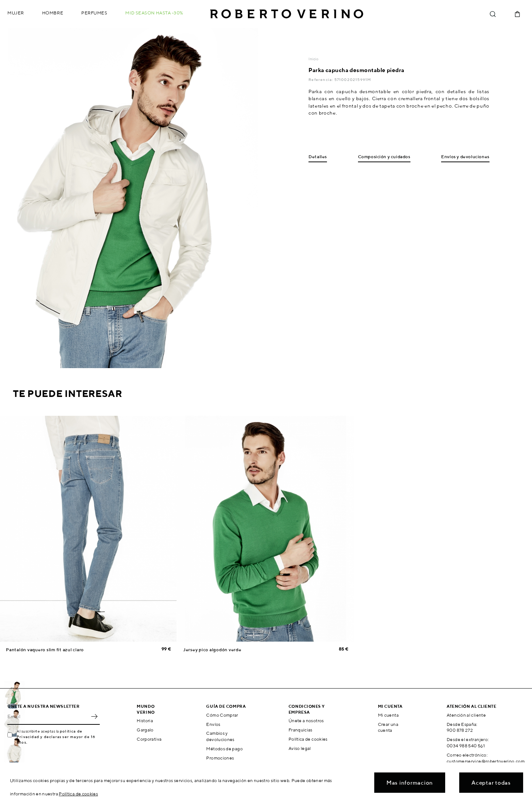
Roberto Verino (287, 14)
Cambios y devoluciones (220, 736)
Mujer (16, 13)
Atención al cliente (466, 715)
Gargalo (145, 730)
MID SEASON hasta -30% (154, 13)
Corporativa (149, 739)
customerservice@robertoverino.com (486, 761)
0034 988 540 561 (466, 746)
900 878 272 (460, 730)
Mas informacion (410, 783)
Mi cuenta (388, 715)
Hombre (53, 13)
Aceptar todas (491, 783)
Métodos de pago (224, 749)
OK (94, 717)
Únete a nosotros (306, 721)
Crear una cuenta (388, 727)
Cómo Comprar (222, 715)
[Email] (48, 717)
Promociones (220, 758)
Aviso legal (300, 748)
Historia (145, 721)
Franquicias (301, 730)
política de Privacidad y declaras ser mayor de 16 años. (56, 737)
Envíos (213, 724)
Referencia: (321, 79)
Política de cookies (308, 739)
